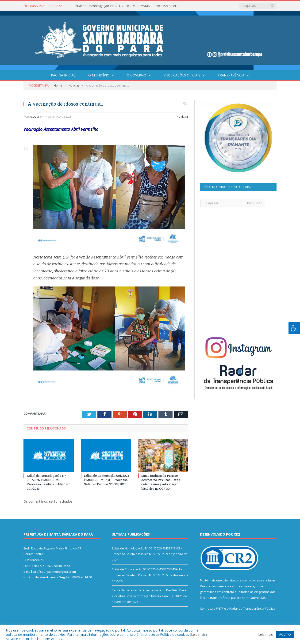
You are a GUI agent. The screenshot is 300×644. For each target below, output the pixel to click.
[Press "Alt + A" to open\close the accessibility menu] (294, 328)
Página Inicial (63, 75)
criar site (229, 580)
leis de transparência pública (221, 598)
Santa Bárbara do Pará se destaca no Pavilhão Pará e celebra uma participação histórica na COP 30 (161, 482)
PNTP (220, 608)
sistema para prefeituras (258, 580)
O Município (99, 75)
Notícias (182, 117)
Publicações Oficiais (182, 75)
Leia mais (198, 634)
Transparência (231, 75)
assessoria (232, 586)
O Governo (137, 75)
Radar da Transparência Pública (252, 608)
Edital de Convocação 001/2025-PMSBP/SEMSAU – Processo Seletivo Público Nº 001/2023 (107, 480)
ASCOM (34, 117)
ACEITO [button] (285, 634)
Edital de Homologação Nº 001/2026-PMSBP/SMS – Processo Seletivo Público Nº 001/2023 (127, 6)
